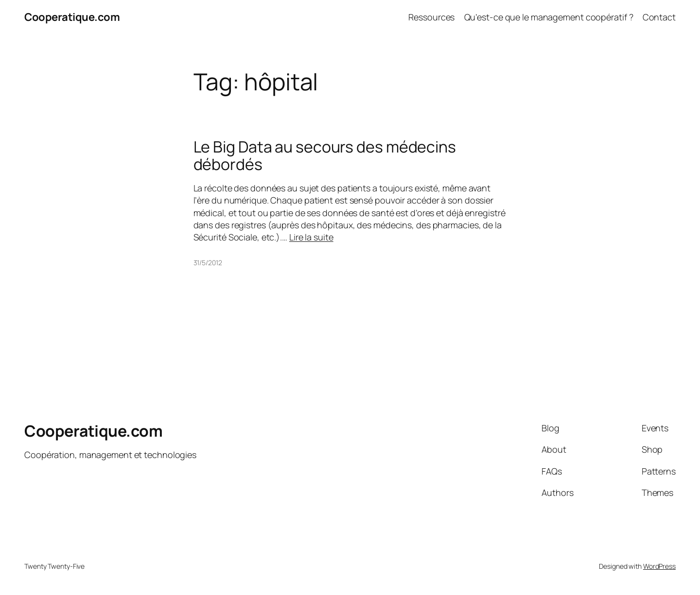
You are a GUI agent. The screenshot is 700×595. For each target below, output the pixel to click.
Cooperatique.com (72, 17)
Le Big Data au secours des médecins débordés (325, 155)
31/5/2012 (208, 263)
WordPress (659, 566)
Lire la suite (311, 237)
